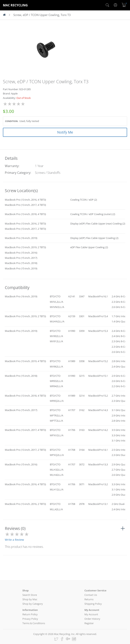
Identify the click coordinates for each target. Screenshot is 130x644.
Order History (92, 619)
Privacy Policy (30, 619)
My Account (91, 614)
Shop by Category (33, 604)
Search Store (30, 595)
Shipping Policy (93, 604)
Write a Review (14, 540)
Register (89, 623)
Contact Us (91, 595)
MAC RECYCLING (15, 5)
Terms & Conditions (34, 623)
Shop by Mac (30, 599)
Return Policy (30, 614)
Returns (89, 599)
